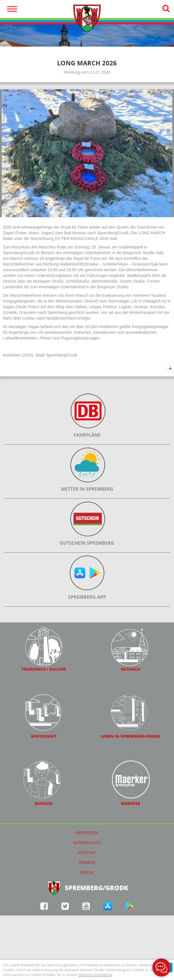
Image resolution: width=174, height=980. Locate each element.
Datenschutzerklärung (96, 975)
